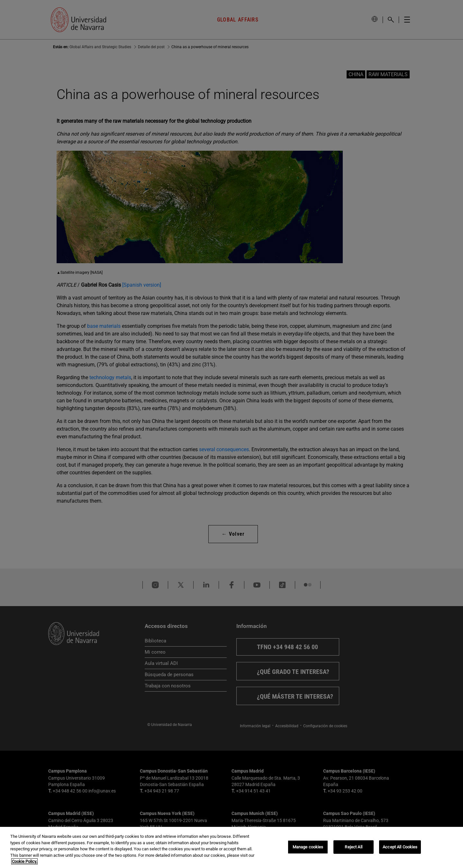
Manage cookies (308, 847)
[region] (232, 847)
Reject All (353, 847)
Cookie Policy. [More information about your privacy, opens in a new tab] (24, 861)
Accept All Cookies (400, 847)
